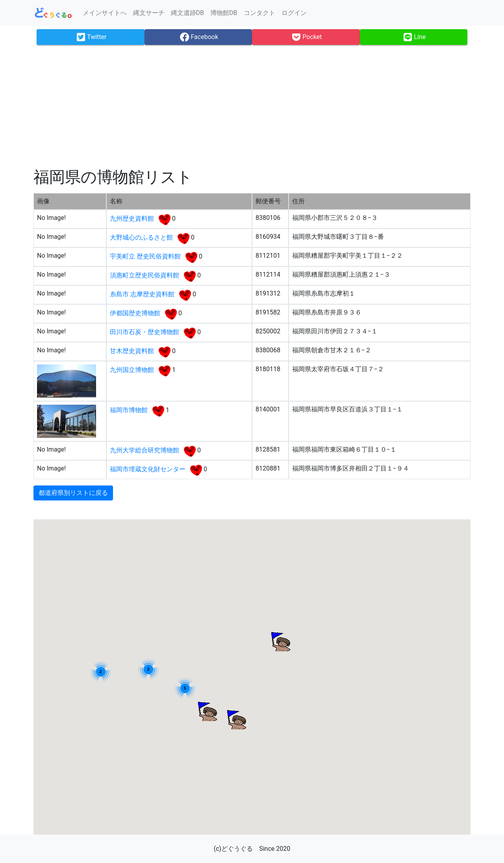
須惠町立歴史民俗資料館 (145, 275)
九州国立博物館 (133, 370)
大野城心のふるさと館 (142, 237)
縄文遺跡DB (187, 13)
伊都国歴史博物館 (136, 313)
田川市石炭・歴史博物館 (145, 332)
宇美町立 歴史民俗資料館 (146, 256)
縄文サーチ (149, 13)
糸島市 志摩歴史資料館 (143, 294)
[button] (207, 711)
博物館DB (224, 13)
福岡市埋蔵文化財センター (148, 469)
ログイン (294, 13)
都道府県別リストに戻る (73, 493)
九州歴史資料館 (133, 219)
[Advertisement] (252, 106)
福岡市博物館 (130, 410)
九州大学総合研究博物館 (145, 450)
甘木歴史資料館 (133, 351)
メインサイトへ (105, 13)
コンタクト (259, 13)
